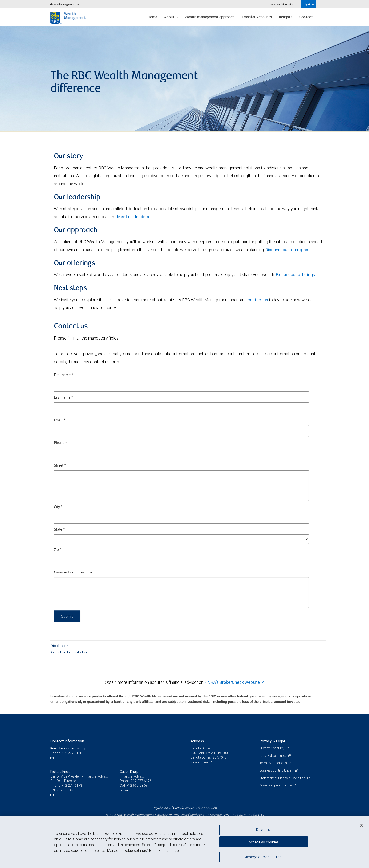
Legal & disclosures (273, 756)
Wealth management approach (210, 17)
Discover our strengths (287, 250)
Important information (282, 4)
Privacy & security (272, 748)
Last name (64, 398)
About (172, 17)
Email (60, 420)
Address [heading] (197, 741)
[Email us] (53, 758)
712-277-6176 (141, 781)
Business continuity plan (277, 770)
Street (60, 466)
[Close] (361, 825)
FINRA (242, 815)
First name (64, 375)
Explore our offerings (295, 275)
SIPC (257, 815)
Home (152, 17)
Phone (60, 443)
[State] (181, 539)
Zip (58, 550)
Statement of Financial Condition (283, 778)
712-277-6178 (72, 786)
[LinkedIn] (127, 790)
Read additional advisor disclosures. (71, 652)
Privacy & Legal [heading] (272, 741)
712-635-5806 (137, 786)
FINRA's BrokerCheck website (232, 682)
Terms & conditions (273, 763)
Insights (286, 17)
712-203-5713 (67, 790)
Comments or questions (73, 573)
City (58, 507)
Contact (306, 17)
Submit (67, 616)
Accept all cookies (264, 842)
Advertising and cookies (276, 785)
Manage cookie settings (264, 857)
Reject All (264, 830)
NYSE (226, 815)
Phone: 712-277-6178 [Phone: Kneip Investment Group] (66, 753)
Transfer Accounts (257, 17)
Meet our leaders (133, 217)
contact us (258, 300)
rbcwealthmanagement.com (65, 4)
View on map (200, 762)
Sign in (309, 4)
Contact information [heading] (67, 741)
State (59, 530)
